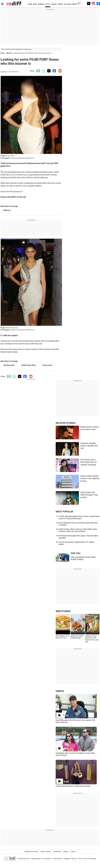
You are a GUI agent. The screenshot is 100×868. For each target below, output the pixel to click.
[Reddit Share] (59, 71)
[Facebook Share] (54, 71)
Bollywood (7, 210)
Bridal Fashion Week (29, 365)
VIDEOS (60, 691)
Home (3, 53)
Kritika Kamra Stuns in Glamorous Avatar (73, 786)
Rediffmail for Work (31, 852)
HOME (30, 4)
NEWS (35, 4)
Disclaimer (48, 859)
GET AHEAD (68, 4)
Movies (9, 53)
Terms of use (83, 859)
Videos (73, 852)
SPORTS (60, 4)
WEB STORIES (63, 611)
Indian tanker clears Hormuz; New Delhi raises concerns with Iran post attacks (78, 530)
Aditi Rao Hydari (9, 365)
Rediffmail (57, 852)
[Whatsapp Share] (43, 71)
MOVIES (48, 4)
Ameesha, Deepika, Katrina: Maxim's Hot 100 (89, 446)
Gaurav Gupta (47, 365)
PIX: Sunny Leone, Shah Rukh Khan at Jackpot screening (88, 462)
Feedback (67, 859)
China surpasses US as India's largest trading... (83, 558)
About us (74, 859)
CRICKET (54, 4)
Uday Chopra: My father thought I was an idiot (89, 495)
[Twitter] (89, 3)
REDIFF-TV (76, 4)
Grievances (92, 859)
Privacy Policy (57, 859)
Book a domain (46, 852)
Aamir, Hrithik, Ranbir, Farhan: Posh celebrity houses (90, 479)
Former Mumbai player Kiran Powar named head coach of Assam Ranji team (79, 517)
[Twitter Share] (48, 71)
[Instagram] (93, 3)
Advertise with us (37, 859)
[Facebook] (98, 3)
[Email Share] (37, 71)
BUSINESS (41, 4)
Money (66, 852)
